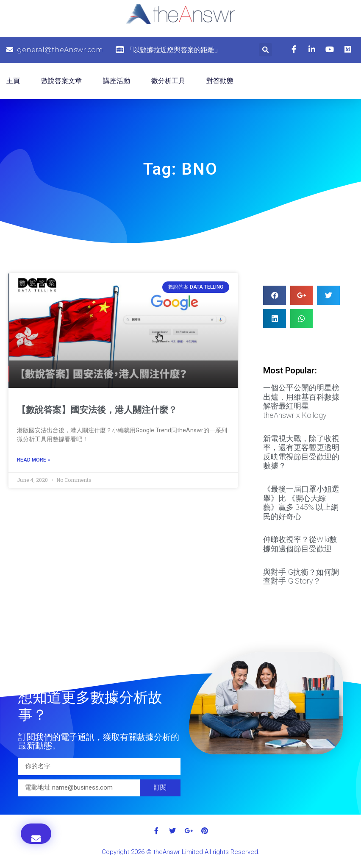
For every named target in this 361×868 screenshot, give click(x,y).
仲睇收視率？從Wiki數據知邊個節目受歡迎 (300, 544)
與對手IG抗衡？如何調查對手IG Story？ (301, 577)
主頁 (13, 81)
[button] (36, 834)
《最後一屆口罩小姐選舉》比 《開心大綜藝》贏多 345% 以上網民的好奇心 (301, 503)
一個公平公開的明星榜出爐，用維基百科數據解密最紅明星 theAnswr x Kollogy (301, 401)
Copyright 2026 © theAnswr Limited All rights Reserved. (181, 852)
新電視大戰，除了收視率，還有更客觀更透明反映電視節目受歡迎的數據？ (301, 452)
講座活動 (117, 81)
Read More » (33, 460)
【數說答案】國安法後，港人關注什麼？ (97, 410)
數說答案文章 (61, 81)
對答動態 (220, 81)
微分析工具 (168, 81)
